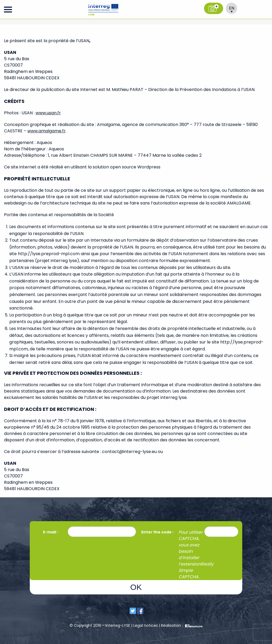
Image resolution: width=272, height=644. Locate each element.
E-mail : (51, 532)
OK (136, 587)
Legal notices (146, 625)
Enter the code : (157, 532)
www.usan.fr (48, 113)
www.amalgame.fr (46, 131)
